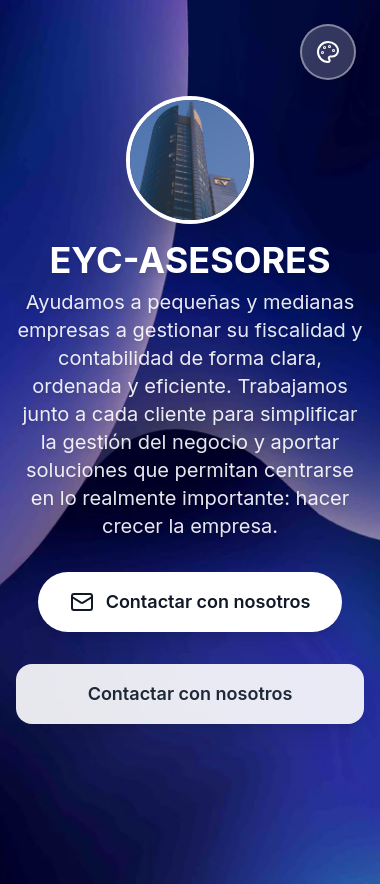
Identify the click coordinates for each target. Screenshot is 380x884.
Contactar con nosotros (190, 693)
